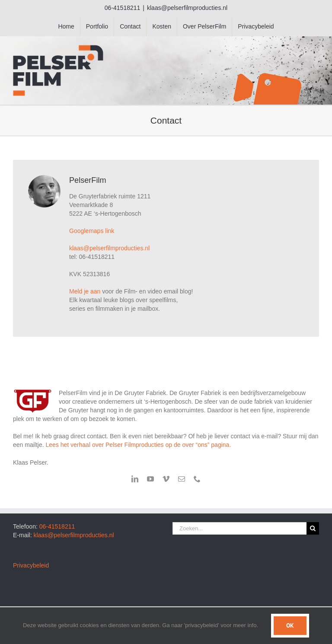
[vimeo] (166, 479)
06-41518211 (57, 526)
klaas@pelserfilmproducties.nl (187, 8)
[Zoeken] (313, 528)
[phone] (197, 479)
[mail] (182, 479)
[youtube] (150, 479)
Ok (290, 625)
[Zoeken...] (239, 528)
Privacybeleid (31, 565)
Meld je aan (85, 291)
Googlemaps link (92, 231)
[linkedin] (135, 479)
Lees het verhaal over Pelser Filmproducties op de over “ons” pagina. (138, 445)
